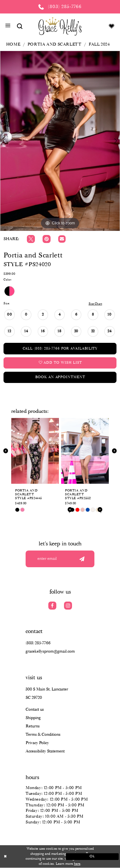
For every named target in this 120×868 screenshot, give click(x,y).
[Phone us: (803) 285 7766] (60, 7)
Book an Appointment (60, 377)
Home (13, 44)
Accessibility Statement (45, 751)
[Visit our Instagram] (68, 606)
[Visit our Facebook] (52, 606)
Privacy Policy (37, 743)
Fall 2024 (99, 44)
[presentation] (35, 451)
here (77, 864)
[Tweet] (31, 239)
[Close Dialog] (28, 857)
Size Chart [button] (95, 304)
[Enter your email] (60, 559)
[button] (8, 26)
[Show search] (20, 26)
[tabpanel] (60, 141)
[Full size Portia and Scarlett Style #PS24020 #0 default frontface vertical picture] (60, 141)
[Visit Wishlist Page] (112, 26)
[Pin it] (47, 239)
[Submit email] (82, 559)
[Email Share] (62, 239)
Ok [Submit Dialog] (92, 856)
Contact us (35, 710)
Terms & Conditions (43, 735)
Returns (33, 726)
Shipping (33, 718)
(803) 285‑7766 (38, 643)
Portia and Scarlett (55, 44)
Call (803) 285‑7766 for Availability (60, 349)
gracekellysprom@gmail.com (50, 651)
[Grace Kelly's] (60, 26)
